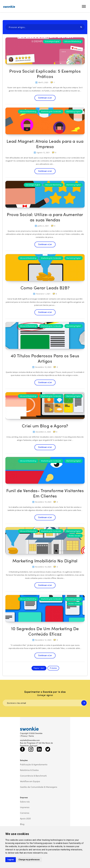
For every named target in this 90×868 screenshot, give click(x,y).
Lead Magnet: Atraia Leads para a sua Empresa (45, 144)
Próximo (53, 668)
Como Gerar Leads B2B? (45, 288)
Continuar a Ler (45, 98)
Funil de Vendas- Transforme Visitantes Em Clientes (45, 493)
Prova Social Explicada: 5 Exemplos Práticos (45, 74)
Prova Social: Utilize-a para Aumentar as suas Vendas (45, 217)
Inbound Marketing (73, 41)
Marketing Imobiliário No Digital (45, 561)
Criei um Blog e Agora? (45, 426)
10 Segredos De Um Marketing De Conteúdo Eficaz (45, 631)
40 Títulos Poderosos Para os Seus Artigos (45, 358)
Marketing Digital (74, 111)
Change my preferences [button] (29, 860)
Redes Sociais (75, 536)
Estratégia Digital (52, 41)
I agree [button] (11, 860)
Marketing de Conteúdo (51, 111)
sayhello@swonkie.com (30, 740)
